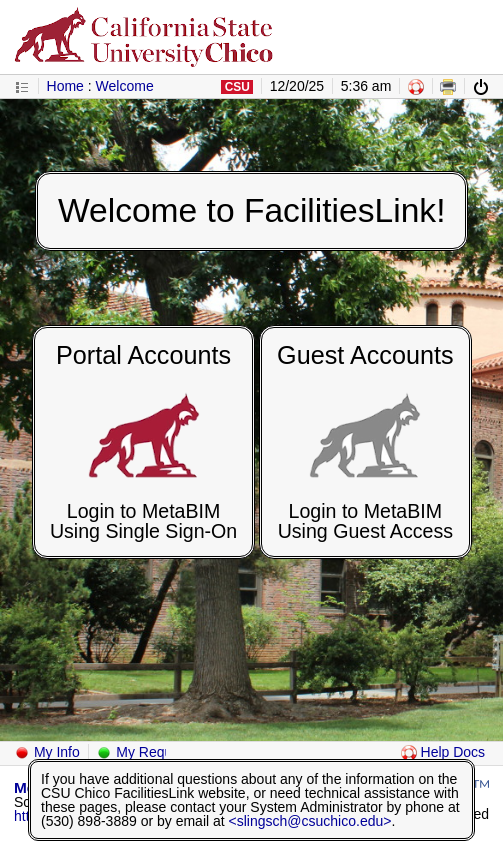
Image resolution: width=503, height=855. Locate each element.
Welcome (125, 86)
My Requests (147, 752)
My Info (47, 752)
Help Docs (443, 752)
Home (65, 86)
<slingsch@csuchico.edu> (310, 821)
